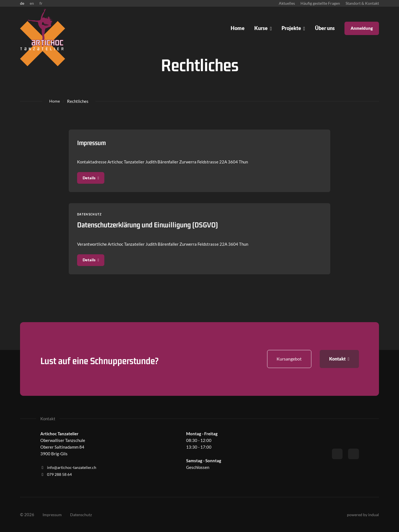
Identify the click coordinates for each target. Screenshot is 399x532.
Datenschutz (91, 216)
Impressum (93, 142)
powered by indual (362, 515)
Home (55, 101)
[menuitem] (287, 3)
